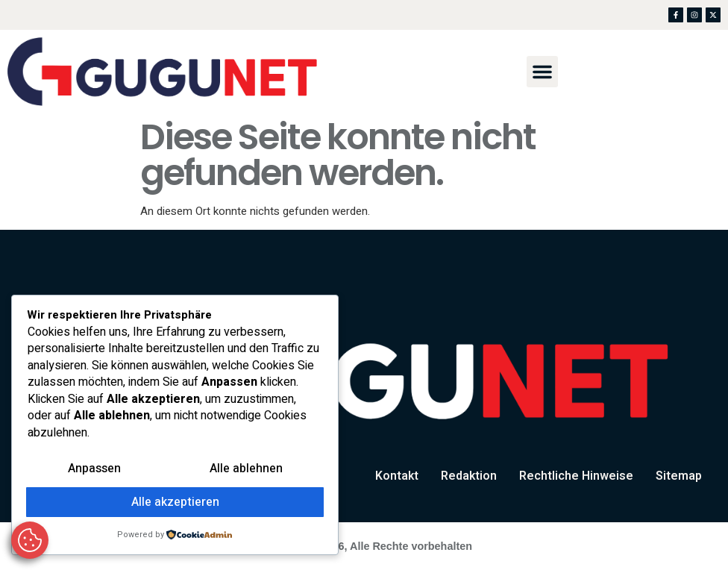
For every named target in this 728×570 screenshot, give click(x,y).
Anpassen (94, 470)
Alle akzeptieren (175, 503)
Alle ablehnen (246, 470)
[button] (542, 72)
